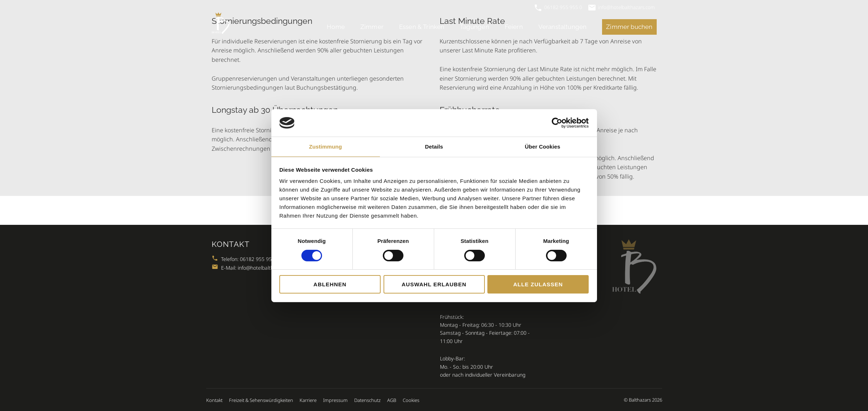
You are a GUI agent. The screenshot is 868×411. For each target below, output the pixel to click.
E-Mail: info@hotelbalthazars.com (255, 268)
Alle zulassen (538, 284)
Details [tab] (434, 147)
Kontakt (214, 400)
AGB (392, 400)
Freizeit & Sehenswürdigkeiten (261, 400)
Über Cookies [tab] (543, 147)
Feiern (514, 27)
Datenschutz (367, 400)
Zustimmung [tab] (325, 147)
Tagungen (474, 27)
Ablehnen (330, 284)
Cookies (411, 400)
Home (336, 27)
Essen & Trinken (422, 27)
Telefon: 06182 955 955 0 (245, 259)
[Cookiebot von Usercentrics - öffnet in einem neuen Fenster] (557, 123)
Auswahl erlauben (434, 284)
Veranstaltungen (563, 27)
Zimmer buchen (629, 27)
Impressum (335, 400)
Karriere (308, 400)
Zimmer (372, 27)
